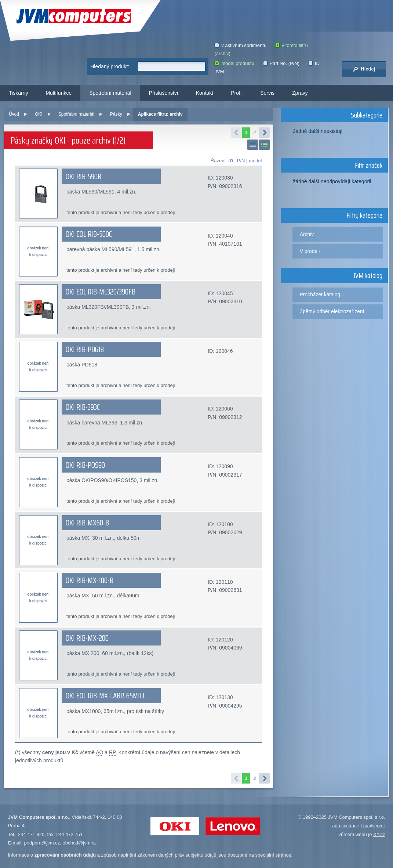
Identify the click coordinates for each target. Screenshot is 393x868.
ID (231, 161)
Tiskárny (18, 93)
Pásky (116, 114)
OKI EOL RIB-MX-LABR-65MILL (106, 696)
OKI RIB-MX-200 (87, 638)
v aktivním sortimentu (240, 45)
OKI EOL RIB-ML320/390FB (101, 292)
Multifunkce (59, 93)
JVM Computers (74, 16)
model (255, 161)
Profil (237, 93)
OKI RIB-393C (83, 407)
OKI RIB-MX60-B (87, 523)
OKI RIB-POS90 (85, 465)
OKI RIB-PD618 (85, 350)
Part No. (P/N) (281, 63)
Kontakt (205, 93)
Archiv (307, 234)
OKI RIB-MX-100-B (90, 581)
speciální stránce (273, 855)
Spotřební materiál (110, 93)
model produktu (234, 63)
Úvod (14, 114)
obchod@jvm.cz (79, 843)
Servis (267, 93)
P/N (241, 161)
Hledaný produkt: (110, 66)
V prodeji (310, 251)
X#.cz (379, 834)
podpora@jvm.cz (42, 843)
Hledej (364, 69)
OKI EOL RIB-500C (89, 234)
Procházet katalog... (322, 294)
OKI (39, 114)
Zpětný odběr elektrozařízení (332, 311)
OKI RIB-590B (83, 177)
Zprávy (300, 93)
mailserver (374, 826)
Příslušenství (164, 93)
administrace (346, 826)
